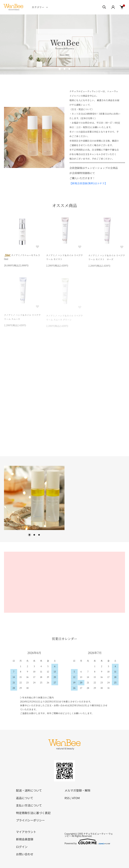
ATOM (76, 798)
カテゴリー (38, 7)
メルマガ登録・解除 (77, 790)
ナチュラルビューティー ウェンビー (89, 835)
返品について (25, 798)
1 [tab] (29, 535)
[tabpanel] (34, 498)
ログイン (22, 847)
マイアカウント (26, 832)
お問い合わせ (25, 854)
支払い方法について (29, 805)
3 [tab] (39, 535)
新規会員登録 (25, 839)
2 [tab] (34, 535)
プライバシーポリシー (30, 820)
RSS (67, 798)
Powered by (87, 842)
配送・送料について (29, 790)
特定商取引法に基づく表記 (33, 813)
